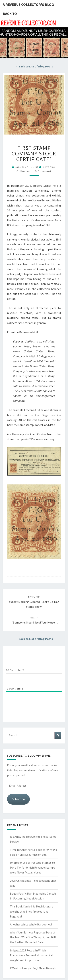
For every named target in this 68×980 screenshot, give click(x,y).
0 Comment (43, 171)
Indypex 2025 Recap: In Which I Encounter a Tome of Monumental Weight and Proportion (31, 955)
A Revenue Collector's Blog (28, 4)
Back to (10, 14)
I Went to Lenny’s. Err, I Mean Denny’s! (33, 968)
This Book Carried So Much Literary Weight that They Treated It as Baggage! (31, 911)
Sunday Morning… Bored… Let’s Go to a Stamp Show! (34, 602)
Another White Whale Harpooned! (31, 924)
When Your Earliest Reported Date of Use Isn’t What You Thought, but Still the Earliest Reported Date (33, 937)
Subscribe (18, 799)
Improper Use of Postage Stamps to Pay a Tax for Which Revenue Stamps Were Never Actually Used (32, 867)
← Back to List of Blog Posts (34, 66)
